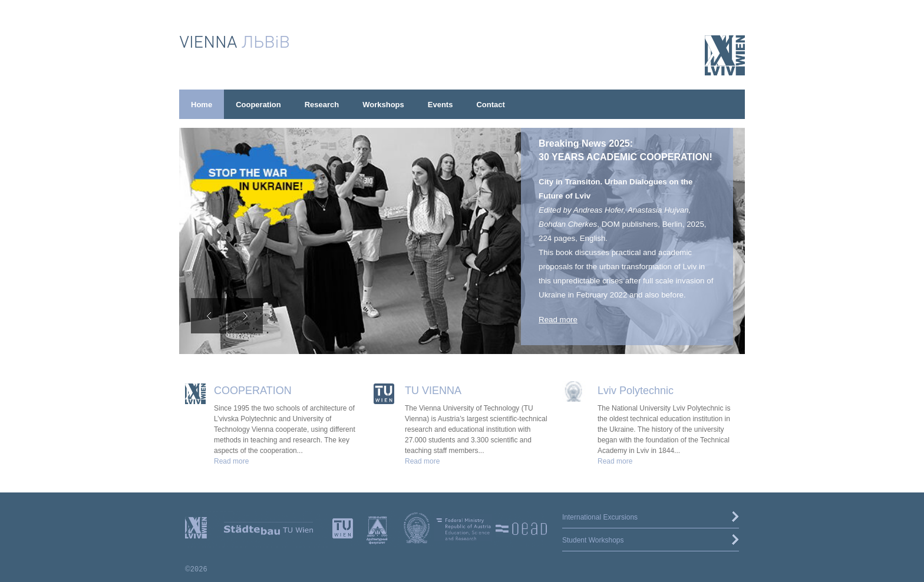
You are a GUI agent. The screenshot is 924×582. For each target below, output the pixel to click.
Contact (490, 105)
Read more (558, 320)
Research (322, 105)
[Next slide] (245, 316)
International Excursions (600, 517)
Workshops (383, 105)
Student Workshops (593, 540)
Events (440, 105)
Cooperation (258, 105)
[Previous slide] (209, 316)
